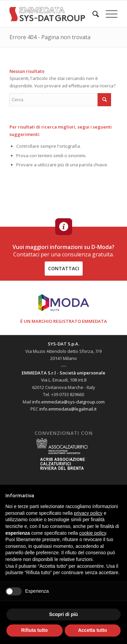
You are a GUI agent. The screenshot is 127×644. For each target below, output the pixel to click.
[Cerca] (92, 14)
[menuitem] (92, 14)
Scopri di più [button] (63, 614)
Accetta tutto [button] (92, 630)
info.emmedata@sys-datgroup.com (68, 402)
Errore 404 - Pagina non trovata (50, 37)
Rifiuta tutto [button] (34, 630)
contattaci (64, 268)
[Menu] (108, 14)
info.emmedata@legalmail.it (68, 409)
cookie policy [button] (93, 533)
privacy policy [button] (88, 513)
